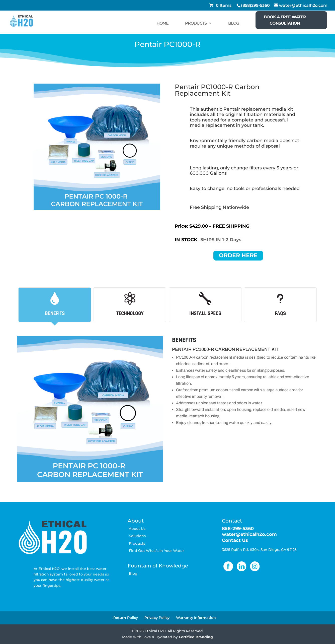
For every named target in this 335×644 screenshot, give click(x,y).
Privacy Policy (157, 618)
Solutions (137, 536)
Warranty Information (196, 618)
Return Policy (126, 618)
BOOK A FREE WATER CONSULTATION (285, 20)
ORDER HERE (238, 255)
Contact (232, 521)
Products (137, 543)
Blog (133, 573)
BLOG (234, 23)
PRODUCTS (196, 23)
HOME (162, 23)
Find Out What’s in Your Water (156, 551)
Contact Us (235, 540)
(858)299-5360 (255, 5)
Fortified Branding (196, 637)
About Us (137, 529)
